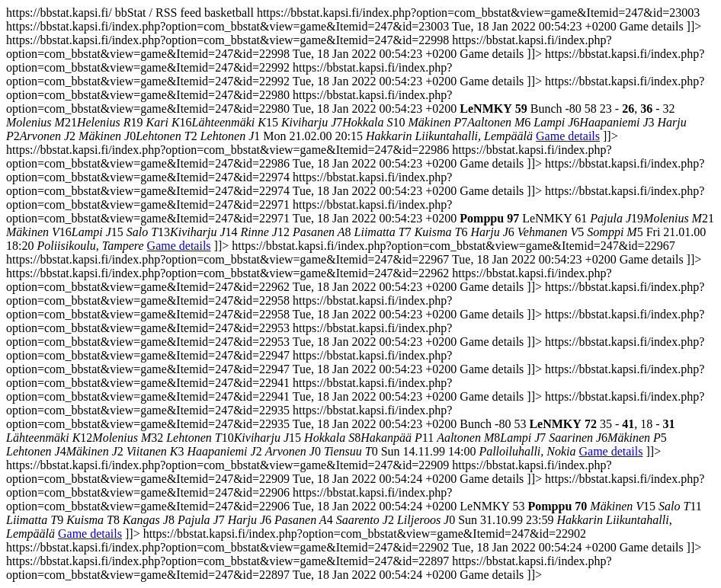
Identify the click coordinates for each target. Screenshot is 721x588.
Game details (568, 136)
